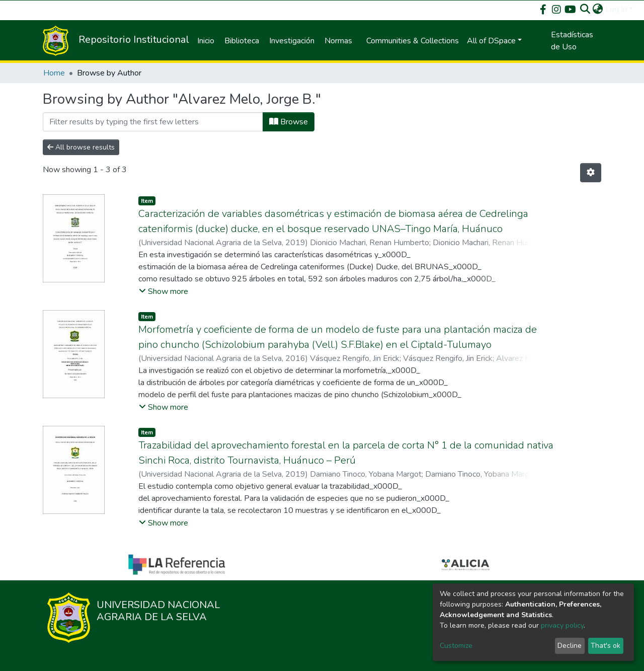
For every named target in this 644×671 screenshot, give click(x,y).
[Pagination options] (591, 173)
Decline (570, 646)
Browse (289, 122)
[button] (598, 9)
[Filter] (153, 122)
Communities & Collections (413, 41)
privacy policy (562, 625)
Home (54, 73)
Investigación (292, 41)
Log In (616, 9)
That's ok (606, 646)
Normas (338, 41)
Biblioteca (242, 41)
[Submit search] (585, 9)
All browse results (81, 147)
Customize (456, 646)
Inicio (206, 41)
